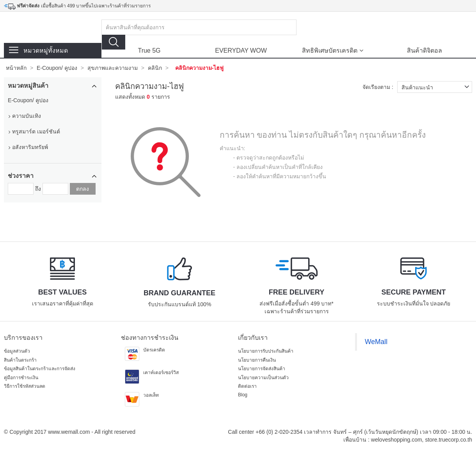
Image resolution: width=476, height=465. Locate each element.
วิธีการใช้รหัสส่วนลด (25, 386)
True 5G (149, 51)
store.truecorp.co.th (448, 440)
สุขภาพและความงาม (113, 68)
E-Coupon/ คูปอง (57, 68)
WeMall (376, 342)
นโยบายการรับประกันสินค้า (266, 351)
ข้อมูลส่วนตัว (17, 351)
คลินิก (155, 68)
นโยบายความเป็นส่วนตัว (263, 378)
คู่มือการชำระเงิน (21, 378)
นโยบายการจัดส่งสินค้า (262, 369)
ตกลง (83, 189)
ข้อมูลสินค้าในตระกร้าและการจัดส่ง (40, 369)
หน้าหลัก (16, 68)
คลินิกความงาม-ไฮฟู (200, 68)
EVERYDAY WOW (241, 51)
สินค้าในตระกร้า (20, 360)
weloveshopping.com (397, 440)
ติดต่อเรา (247, 386)
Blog (243, 395)
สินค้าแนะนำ (437, 87)
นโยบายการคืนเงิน (257, 360)
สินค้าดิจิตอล (424, 51)
